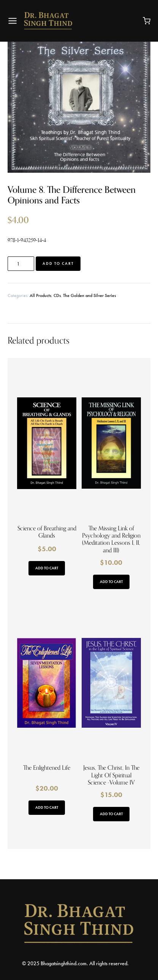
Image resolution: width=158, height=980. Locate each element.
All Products (40, 295)
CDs (57, 295)
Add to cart (58, 263)
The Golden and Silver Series (89, 295)
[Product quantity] (21, 264)
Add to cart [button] (47, 568)
